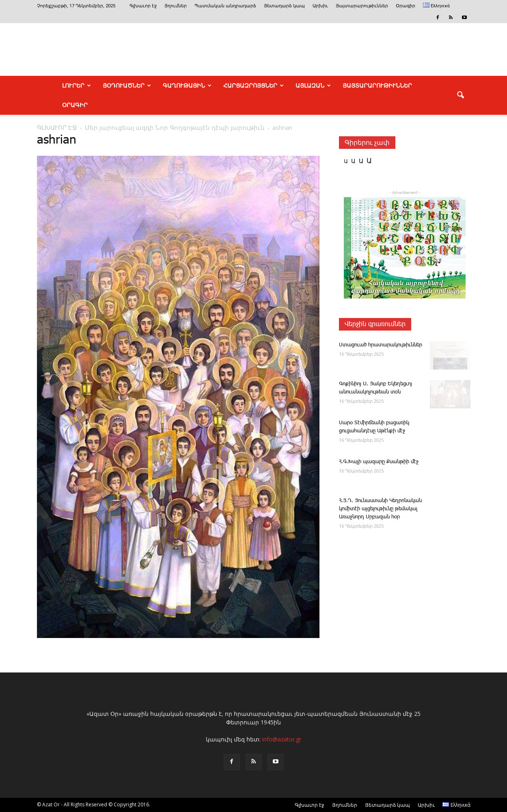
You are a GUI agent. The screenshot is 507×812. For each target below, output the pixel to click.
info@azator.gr (282, 739)
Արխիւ (320, 6)
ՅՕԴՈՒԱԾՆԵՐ (127, 86)
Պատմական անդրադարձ (225, 6)
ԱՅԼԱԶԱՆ (313, 86)
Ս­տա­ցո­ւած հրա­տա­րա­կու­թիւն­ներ (381, 345)
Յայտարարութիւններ (362, 6)
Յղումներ (176, 6)
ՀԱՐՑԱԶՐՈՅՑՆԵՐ (253, 86)
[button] (461, 95)
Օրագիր (406, 6)
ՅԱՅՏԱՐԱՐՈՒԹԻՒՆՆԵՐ (377, 86)
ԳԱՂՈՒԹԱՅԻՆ (187, 86)
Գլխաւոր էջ (143, 6)
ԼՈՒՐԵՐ (77, 86)
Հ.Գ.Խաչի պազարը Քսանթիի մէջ (379, 462)
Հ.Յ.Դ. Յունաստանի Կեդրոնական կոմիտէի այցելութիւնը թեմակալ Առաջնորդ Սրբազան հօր (380, 509)
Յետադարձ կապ (284, 6)
